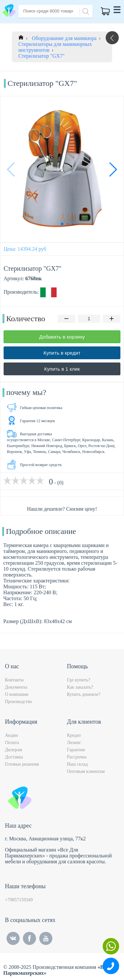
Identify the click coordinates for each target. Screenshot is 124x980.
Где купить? (79, 680)
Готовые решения (22, 764)
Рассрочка (77, 757)
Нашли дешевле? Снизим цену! (62, 509)
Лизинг (74, 743)
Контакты (14, 680)
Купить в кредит (62, 353)
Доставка (14, 757)
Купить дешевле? (84, 694)
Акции (11, 735)
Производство (18, 702)
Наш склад (78, 764)
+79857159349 (19, 900)
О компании (17, 694)
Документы (16, 687)
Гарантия (76, 750)
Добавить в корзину (62, 337)
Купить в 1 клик (62, 369)
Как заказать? (80, 687)
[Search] (85, 11)
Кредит (74, 735)
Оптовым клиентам (86, 771)
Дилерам (13, 750)
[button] (113, 169)
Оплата (12, 743)
